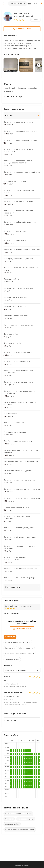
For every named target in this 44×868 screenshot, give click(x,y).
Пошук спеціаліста (18, 3)
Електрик (9, 819)
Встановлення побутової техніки (18, 814)
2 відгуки (35, 20)
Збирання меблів (12, 824)
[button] (39, 65)
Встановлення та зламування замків (20, 830)
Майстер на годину (26, 819)
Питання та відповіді (22, 866)
